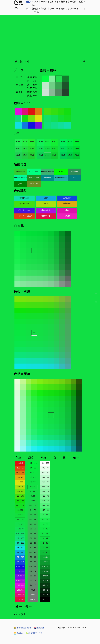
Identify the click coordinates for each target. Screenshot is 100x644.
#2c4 (25, 155)
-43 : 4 (45, 595)
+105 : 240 (20, 566)
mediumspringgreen (21, 177)
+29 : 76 (45, 491)
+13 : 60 (45, 510)
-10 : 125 (20, 505)
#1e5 (41, 142)
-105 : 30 (20, 472)
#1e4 (47, 142)
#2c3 (32, 155)
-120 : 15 (20, 468)
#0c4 (70, 155)
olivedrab (34, 183)
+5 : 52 (45, 519)
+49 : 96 (45, 468)
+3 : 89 (33, 477)
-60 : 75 (20, 487)
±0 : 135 (20, 519)
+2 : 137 (20, 524)
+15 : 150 (20, 538)
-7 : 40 (45, 552)
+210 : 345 (20, 599)
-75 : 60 (20, 482)
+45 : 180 (20, 548)
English (39, 628)
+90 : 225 (20, 562)
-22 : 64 (33, 519)
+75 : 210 (20, 557)
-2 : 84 (33, 491)
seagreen (74, 171)
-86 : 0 (33, 599)
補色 (67, 210)
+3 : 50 (45, 524)
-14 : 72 (33, 510)
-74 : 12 (33, 585)
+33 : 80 (45, 487)
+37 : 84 (45, 482)
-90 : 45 (20, 477)
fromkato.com (22, 628)
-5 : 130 (20, 510)
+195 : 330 (20, 595)
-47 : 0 (45, 599)
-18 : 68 (33, 515)
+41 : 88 (45, 477)
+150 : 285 (20, 581)
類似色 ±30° (24, 198)
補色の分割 (46, 210)
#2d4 (25, 148)
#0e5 (63, 142)
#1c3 (54, 155)
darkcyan (47, 177)
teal (74, 177)
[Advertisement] (51, 36)
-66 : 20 (33, 576)
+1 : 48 (45, 534)
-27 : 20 (45, 576)
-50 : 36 (33, 557)
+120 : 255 (20, 571)
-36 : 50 (33, 538)
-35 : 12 (45, 585)
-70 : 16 (33, 581)
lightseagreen (61, 177)
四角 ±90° (67, 198)
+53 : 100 (45, 463)
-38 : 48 (33, 543)
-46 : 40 (33, 552)
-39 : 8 (45, 590)
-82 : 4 (33, 595)
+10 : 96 (33, 468)
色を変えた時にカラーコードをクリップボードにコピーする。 (59, 10)
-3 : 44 (45, 548)
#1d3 (54, 148)
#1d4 (47, 148)
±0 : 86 (33, 487)
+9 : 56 (45, 515)
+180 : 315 (20, 590)
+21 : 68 (45, 501)
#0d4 (70, 148)
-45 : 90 (20, 491)
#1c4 (48, 155)
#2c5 (18, 155)
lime (61, 171)
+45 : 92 (45, 472)
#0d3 (77, 148)
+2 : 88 (33, 482)
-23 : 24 (45, 571)
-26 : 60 (33, 524)
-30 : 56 (33, 529)
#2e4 (25, 142)
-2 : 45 (45, 543)
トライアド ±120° (24, 210)
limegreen (21, 171)
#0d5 (63, 148)
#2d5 (18, 148)
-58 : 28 (33, 566)
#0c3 (77, 155)
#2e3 (32, 142)
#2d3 (32, 148)
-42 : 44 (33, 548)
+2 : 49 (45, 529)
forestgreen (34, 177)
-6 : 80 (33, 501)
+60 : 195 (20, 552)
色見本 (19, 633)
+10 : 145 (20, 534)
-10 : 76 (33, 505)
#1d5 (41, 148)
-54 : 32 (33, 562)
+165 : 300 (20, 585)
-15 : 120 (20, 501)
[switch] (28, 2)
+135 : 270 (20, 576)
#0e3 (77, 142)
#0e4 (70, 142)
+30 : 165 (20, 543)
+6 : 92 (33, 472)
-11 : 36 (45, 557)
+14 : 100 (33, 463)
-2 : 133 (20, 515)
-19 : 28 (45, 566)
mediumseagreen (47, 171)
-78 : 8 (33, 590)
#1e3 (54, 142)
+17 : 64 (45, 505)
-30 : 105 (20, 496)
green (21, 183)
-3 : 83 (33, 496)
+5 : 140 (20, 529)
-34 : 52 (33, 534)
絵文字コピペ (34, 633)
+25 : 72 (45, 496)
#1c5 (41, 155)
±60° (46, 198)
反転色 (67, 216)
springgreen (34, 171)
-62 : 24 (33, 571)
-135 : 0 (20, 463)
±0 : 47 (45, 538)
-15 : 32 (45, 562)
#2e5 (18, 142)
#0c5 (63, 155)
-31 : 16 (45, 581)
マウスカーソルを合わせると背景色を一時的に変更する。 (59, 3)
